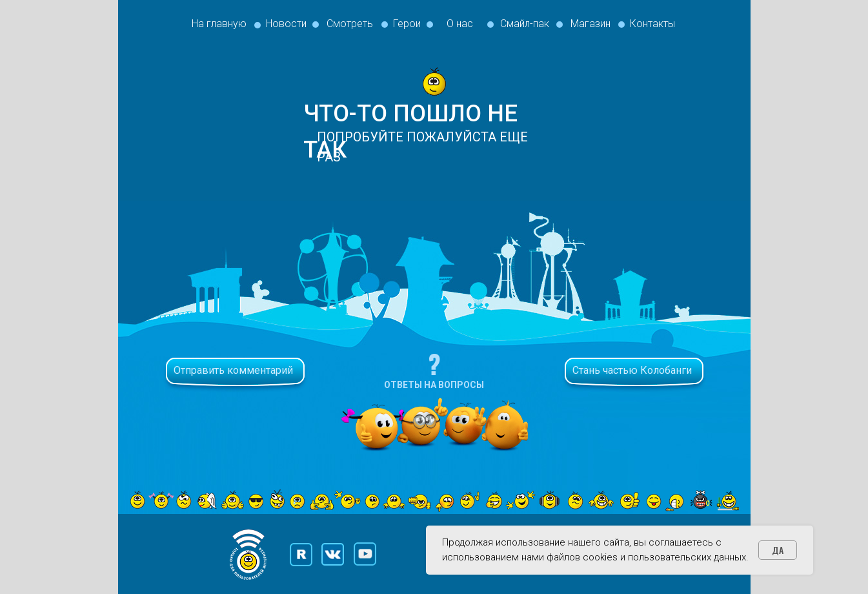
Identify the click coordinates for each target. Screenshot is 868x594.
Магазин (590, 24)
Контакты (652, 24)
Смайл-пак (525, 24)
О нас (460, 24)
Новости (286, 24)
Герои (407, 24)
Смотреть (350, 24)
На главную (219, 24)
